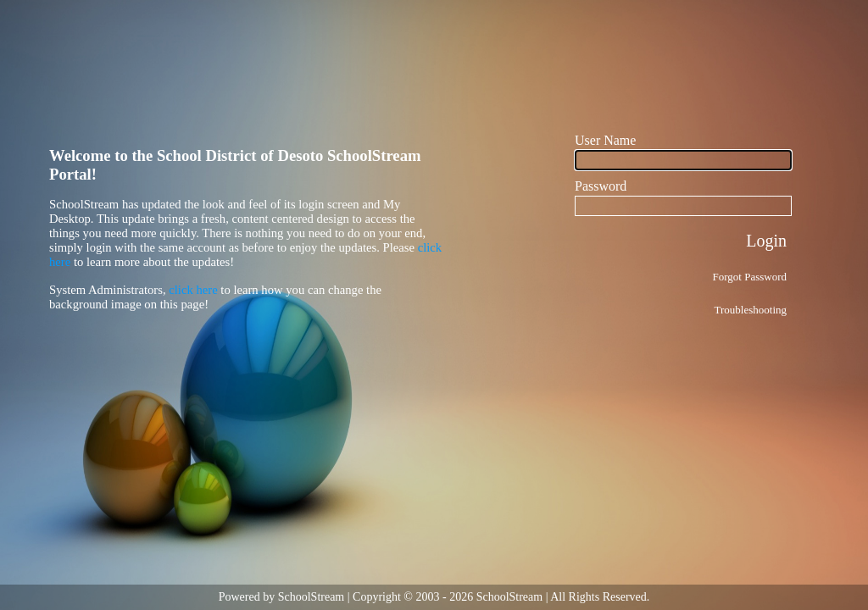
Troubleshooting (751, 310)
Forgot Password (749, 277)
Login (766, 241)
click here (193, 290)
